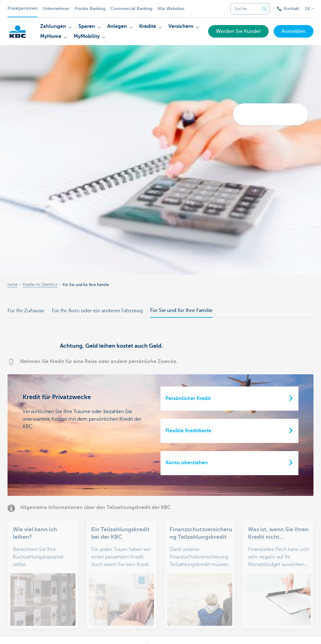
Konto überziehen (187, 463)
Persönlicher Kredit (188, 398)
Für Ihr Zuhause (26, 311)
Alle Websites (171, 9)
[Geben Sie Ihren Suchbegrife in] (265, 9)
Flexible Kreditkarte (188, 431)
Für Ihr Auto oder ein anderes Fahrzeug (97, 311)
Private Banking (90, 9)
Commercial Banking (131, 9)
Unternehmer (56, 9)
